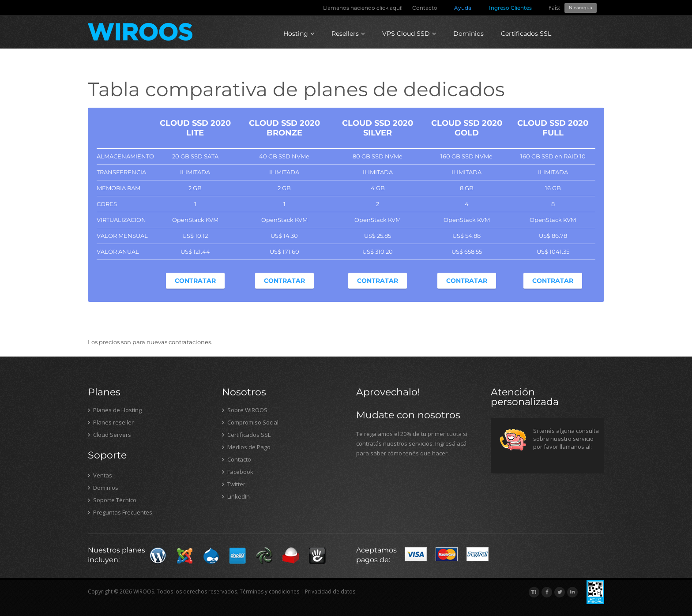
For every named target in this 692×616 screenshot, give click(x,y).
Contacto (425, 8)
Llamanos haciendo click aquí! (363, 8)
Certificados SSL (526, 34)
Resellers (348, 34)
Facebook (238, 472)
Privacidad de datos (330, 592)
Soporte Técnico (112, 500)
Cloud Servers (109, 435)
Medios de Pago (246, 447)
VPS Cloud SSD (409, 34)
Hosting (299, 34)
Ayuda (463, 8)
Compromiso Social (250, 422)
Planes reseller (111, 422)
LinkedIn (236, 496)
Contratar (195, 281)
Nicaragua (581, 8)
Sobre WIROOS (245, 410)
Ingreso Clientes (510, 8)
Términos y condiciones (269, 592)
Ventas (100, 475)
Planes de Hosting (115, 410)
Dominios (468, 34)
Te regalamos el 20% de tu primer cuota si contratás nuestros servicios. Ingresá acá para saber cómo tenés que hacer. (412, 443)
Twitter (234, 484)
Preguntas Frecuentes (120, 512)
